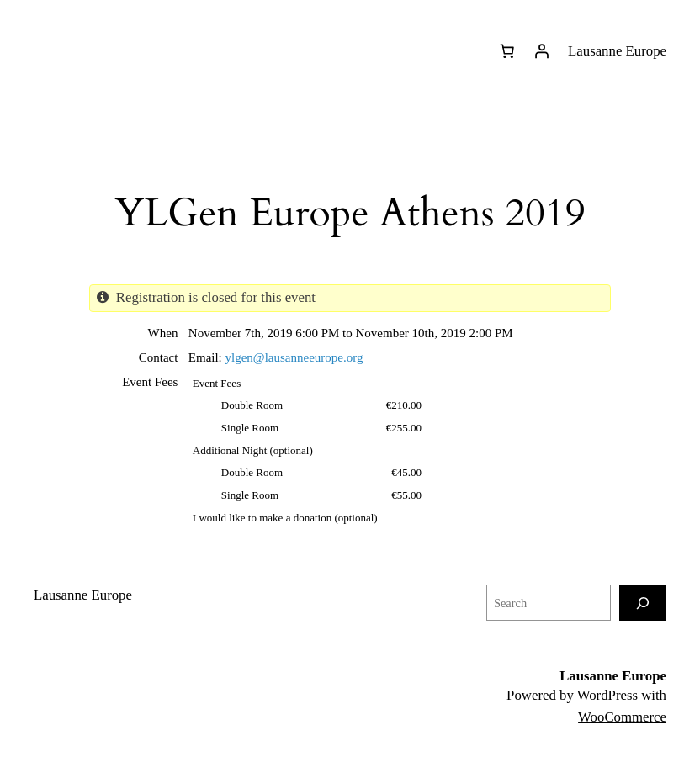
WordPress (607, 695)
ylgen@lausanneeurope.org (294, 357)
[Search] (643, 603)
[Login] (542, 51)
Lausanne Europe (613, 676)
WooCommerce (622, 717)
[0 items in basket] (506, 51)
